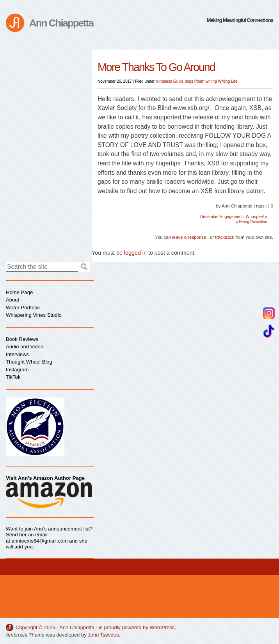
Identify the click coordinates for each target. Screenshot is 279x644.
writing (211, 81)
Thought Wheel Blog (29, 362)
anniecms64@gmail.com (40, 541)
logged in (135, 253)
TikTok (13, 377)
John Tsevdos (103, 635)
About (12, 300)
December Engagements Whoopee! (232, 217)
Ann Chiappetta (61, 23)
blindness (164, 81)
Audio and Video (25, 347)
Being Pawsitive (253, 222)
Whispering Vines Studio (34, 315)
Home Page (19, 292)
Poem (199, 81)
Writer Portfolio (23, 308)
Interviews (17, 354)
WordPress (162, 627)
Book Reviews (22, 339)
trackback (225, 237)
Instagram (17, 370)
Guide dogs (183, 81)
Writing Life (227, 81)
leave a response (189, 237)
